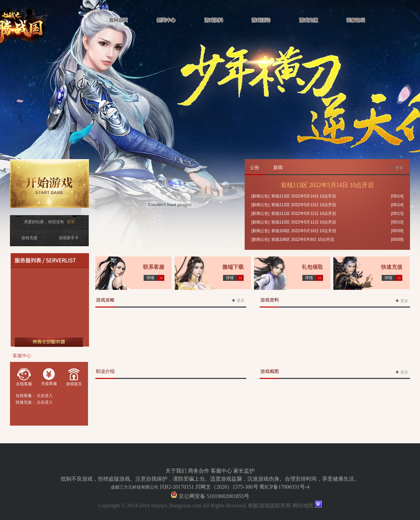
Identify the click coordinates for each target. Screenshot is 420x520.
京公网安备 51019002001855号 (213, 496)
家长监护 (244, 471)
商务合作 (199, 471)
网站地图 (303, 505)
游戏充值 (29, 238)
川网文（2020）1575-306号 (226, 487)
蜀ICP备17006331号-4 (284, 487)
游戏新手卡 (69, 238)
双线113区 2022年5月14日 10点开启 (327, 185)
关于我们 (176, 471)
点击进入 (45, 396)
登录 (71, 222)
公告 (255, 168)
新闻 (278, 168)
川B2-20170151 (177, 487)
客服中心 (221, 471)
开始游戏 (51, 188)
